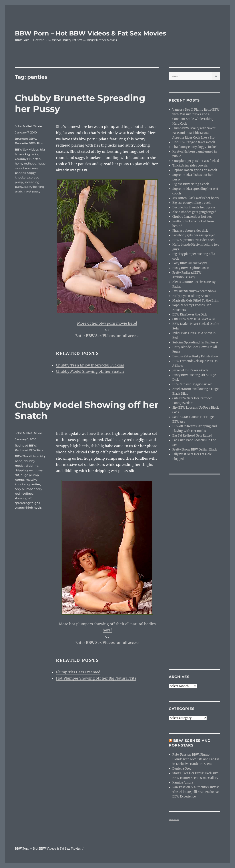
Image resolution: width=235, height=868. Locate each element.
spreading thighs (27, 503)
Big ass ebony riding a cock (191, 203)
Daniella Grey (182, 769)
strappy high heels (28, 507)
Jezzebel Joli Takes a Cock (190, 370)
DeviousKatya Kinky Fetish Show (195, 356)
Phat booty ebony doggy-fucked (195, 147)
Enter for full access (107, 336)
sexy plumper (25, 489)
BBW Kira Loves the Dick (190, 314)
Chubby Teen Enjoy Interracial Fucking (90, 365)
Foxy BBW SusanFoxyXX (190, 263)
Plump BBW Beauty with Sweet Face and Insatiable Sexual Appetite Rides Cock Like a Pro (194, 133)
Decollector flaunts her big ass (194, 207)
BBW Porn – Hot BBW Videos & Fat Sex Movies (91, 33)
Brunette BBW (26, 139)
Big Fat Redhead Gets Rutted (192, 436)
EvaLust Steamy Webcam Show (194, 291)
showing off (23, 498)
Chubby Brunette (28, 159)
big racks (32, 154)
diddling (32, 466)
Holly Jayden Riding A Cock (191, 296)
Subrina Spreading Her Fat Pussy (195, 342)
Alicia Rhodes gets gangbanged (194, 212)
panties (20, 173)
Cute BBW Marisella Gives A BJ (194, 319)
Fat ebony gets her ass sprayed (194, 235)
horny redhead (26, 163)
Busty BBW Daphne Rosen (191, 268)
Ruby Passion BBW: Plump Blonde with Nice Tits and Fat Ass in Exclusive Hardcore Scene (196, 759)
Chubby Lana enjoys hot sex (192, 217)
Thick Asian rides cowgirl (190, 166)
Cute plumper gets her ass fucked (196, 161)
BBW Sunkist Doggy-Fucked (192, 384)
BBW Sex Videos (27, 149)
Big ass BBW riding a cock (191, 184)
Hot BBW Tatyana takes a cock (194, 142)
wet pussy (33, 191)
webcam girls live (174, 820)
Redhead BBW (26, 445)
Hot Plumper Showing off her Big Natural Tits (96, 678)
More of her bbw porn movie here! (107, 323)
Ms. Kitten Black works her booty (196, 198)
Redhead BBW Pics (29, 450)
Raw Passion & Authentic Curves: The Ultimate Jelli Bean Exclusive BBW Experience (196, 792)
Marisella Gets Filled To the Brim (195, 301)
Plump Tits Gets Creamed (78, 672)
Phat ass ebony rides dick (190, 231)
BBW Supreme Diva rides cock (193, 240)
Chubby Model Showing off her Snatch (90, 371)
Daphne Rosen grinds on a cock (195, 170)
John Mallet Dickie (28, 126)
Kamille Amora (183, 783)
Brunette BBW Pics (29, 143)
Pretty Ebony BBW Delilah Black (195, 450)
